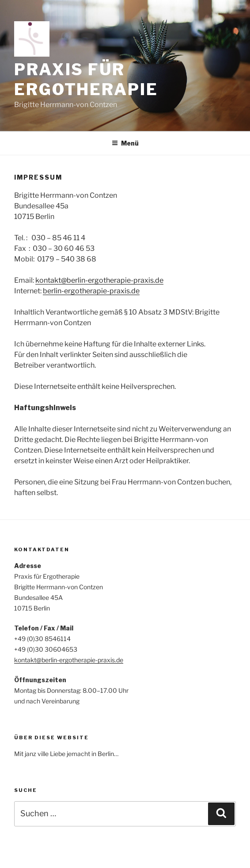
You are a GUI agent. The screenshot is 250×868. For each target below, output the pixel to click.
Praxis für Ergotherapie (86, 79)
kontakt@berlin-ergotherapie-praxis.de (99, 280)
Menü (125, 143)
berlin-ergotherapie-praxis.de (91, 291)
